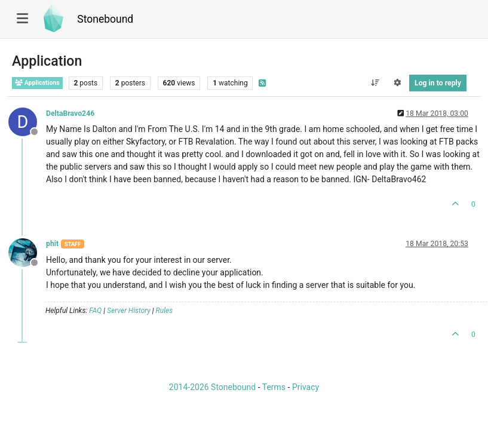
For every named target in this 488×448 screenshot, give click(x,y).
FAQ (95, 311)
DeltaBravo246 (70, 113)
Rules (165, 311)
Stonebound (105, 19)
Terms (274, 387)
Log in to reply (438, 83)
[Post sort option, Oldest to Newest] (375, 83)
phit (52, 244)
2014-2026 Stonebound (212, 387)
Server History (129, 311)
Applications (37, 83)
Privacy (306, 387)
